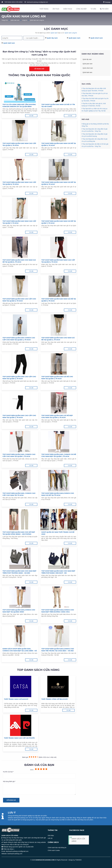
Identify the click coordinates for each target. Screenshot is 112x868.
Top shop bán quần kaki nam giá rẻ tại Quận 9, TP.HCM (59, 144)
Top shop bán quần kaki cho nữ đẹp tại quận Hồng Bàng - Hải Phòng (19, 533)
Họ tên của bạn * (8, 772)
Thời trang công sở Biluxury (55, 699)
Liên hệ (50, 838)
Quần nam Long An (71, 33)
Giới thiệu (51, 836)
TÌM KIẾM (104, 9)
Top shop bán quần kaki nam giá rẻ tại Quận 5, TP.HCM (59, 300)
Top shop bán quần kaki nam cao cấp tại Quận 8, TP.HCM (19, 183)
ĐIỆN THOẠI (68, 9)
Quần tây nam (52, 38)
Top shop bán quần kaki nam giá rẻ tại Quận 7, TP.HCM (59, 222)
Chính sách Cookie (54, 850)
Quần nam (54, 33)
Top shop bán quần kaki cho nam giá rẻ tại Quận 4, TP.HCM (58, 339)
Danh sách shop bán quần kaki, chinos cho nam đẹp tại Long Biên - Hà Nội (20, 650)
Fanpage (107, 2)
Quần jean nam (75, 38)
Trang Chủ (5, 20)
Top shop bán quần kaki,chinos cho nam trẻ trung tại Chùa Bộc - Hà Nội (58, 650)
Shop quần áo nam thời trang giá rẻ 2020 (58, 533)
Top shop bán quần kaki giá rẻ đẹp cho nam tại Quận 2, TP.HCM (57, 416)
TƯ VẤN (93, 9)
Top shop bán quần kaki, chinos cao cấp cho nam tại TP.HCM (19, 494)
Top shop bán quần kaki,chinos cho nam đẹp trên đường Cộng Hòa (58, 611)
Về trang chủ (39, 69)
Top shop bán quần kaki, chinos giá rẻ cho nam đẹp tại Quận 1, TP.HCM (59, 455)
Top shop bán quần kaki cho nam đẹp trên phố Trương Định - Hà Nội (19, 572)
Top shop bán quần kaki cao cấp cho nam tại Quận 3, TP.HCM (19, 378)
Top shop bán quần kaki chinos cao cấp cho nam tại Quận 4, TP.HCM (19, 339)
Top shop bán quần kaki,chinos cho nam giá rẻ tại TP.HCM (58, 494)
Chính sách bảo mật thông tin (57, 848)
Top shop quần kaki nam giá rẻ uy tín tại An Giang (58, 105)
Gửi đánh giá (11, 800)
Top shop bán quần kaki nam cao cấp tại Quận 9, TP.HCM (19, 144)
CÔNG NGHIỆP (81, 9)
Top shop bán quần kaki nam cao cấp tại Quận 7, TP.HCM (19, 222)
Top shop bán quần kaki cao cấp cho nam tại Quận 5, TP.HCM (19, 300)
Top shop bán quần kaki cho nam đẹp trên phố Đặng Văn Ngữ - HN (58, 572)
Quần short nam (97, 38)
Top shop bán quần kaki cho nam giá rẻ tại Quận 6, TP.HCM (19, 261)
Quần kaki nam (15, 20)
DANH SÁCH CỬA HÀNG (78, 840)
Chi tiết (31, 116)
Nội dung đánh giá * (9, 781)
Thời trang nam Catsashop (16, 699)
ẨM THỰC (56, 9)
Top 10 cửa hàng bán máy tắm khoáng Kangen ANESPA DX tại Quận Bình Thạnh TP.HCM (19, 105)
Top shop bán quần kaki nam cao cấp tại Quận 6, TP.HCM (58, 261)
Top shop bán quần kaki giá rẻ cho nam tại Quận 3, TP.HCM (57, 378)
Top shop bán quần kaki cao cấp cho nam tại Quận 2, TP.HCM (19, 416)
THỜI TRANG (44, 9)
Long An (25, 20)
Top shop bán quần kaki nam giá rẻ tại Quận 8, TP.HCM (59, 183)
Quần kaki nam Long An (37, 20)
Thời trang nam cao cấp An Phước (19, 738)
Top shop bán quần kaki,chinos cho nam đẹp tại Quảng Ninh (19, 611)
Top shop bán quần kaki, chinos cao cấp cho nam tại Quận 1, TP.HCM (19, 455)
